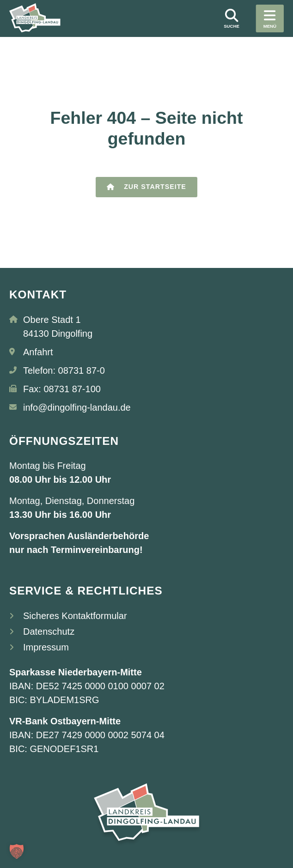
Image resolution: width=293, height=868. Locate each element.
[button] (17, 851)
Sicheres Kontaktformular (75, 616)
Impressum (46, 647)
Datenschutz (49, 631)
